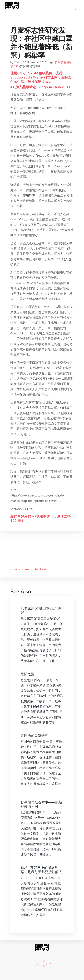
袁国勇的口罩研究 (34, 735)
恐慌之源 (28, 674)
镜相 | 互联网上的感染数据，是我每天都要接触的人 (41, 870)
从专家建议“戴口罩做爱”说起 (41, 610)
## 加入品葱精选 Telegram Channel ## (40, 87)
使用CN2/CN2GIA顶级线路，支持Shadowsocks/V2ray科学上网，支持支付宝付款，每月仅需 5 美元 (41, 77)
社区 (69, 62)
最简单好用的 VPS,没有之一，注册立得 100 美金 (41, 518)
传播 (63, 62)
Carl (16, 62)
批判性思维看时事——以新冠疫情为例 (41, 804)
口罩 (58, 62)
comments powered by (29, 569)
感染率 (14, 66)
